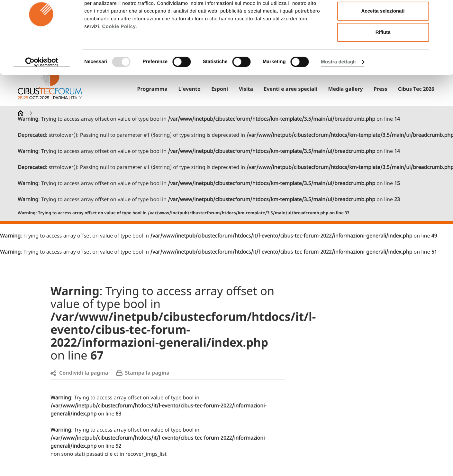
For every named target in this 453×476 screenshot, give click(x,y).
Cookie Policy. (119, 54)
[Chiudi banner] (443, 10)
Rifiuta (383, 60)
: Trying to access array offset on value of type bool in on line (184, 213)
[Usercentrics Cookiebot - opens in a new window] (42, 90)
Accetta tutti (383, 17)
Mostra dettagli (338, 90)
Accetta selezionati (383, 39)
